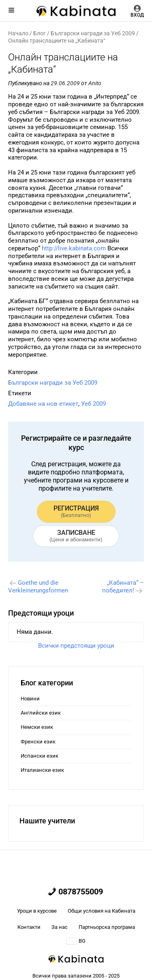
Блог (40, 33)
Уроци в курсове (37, 911)
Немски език (37, 727)
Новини (30, 699)
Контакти (29, 927)
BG (76, 941)
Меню (11, 10)
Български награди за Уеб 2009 (93, 33)
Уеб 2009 (93, 404)
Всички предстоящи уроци (76, 646)
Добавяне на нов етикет (43, 404)
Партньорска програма (107, 927)
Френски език (38, 742)
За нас (60, 927)
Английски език (41, 713)
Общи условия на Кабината (102, 911)
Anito (95, 83)
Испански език (40, 756)
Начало (18, 33)
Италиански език (42, 770)
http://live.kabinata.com (74, 248)
